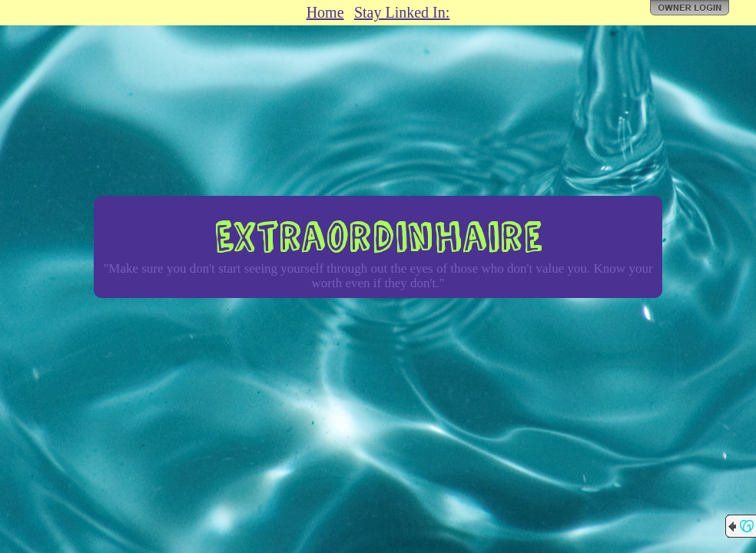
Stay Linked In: (402, 12)
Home (325, 12)
